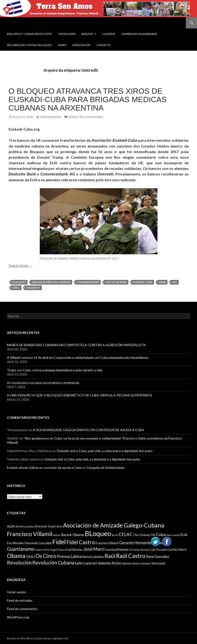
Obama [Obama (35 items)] (16, 556)
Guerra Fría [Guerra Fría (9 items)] (42, 550)
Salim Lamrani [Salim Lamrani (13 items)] (86, 563)
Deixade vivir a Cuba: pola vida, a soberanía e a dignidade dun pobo (105, 451)
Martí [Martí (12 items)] (183, 549)
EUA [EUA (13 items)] (184, 535)
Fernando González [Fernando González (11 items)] (38, 543)
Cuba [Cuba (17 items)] (161, 535)
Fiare (162, 282)
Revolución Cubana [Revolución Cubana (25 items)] (53, 563)
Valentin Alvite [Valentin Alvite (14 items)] (109, 563)
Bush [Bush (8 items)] (115, 535)
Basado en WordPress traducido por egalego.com (38, 638)
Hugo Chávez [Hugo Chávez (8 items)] (58, 550)
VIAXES (62, 45)
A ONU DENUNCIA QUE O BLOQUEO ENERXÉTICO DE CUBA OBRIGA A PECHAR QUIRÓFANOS (80, 395)
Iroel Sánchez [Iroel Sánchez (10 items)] (74, 550)
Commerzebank (88, 282)
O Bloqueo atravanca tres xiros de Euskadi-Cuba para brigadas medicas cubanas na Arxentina (88, 99)
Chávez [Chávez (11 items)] (144, 535)
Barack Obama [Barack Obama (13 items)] (72, 535)
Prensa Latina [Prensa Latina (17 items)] (69, 556)
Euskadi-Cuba (143, 282)
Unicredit (33, 288)
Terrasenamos (50, 117)
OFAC (16, 288)
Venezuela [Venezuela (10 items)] (158, 563)
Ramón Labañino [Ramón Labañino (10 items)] (93, 557)
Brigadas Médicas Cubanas (51, 282)
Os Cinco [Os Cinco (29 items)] (46, 556)
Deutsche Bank (116, 282)
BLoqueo (19, 282)
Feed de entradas (20, 600)
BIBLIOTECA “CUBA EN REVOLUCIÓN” (30, 34)
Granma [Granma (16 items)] (161, 543)
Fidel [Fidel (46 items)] (59, 542)
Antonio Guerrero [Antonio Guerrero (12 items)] (49, 526)
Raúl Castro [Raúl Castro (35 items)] (131, 556)
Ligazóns (109, 34)
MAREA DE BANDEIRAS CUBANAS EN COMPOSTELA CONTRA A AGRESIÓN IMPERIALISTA (76, 345)
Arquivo (87, 34)
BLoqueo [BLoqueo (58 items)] (98, 533)
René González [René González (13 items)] (158, 557)
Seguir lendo (21, 265)
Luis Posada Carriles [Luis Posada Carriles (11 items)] (164, 550)
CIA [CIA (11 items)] (153, 535)
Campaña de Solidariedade (139, 34)
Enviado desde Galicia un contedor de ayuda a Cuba (44, 468)
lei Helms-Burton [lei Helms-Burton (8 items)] (139, 550)
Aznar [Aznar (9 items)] (57, 535)
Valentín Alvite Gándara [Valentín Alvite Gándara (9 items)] (136, 563)
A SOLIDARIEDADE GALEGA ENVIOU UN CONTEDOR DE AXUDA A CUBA (89, 430)
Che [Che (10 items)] (136, 535)
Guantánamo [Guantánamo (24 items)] (21, 549)
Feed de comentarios (22, 609)
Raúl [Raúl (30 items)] (110, 556)
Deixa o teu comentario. (86, 117)
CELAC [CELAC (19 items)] (126, 534)
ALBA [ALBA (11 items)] (11, 526)
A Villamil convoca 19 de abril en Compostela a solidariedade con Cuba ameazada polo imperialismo (78, 357)
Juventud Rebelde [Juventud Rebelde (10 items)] (117, 550)
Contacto (103, 45)
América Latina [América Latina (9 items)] (25, 526)
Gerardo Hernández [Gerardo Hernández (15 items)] (136, 543)
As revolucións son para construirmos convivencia (43, 383)
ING (175, 282)
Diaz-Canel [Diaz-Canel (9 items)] (173, 535)
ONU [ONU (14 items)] (30, 556)
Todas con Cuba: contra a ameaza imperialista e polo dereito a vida (55, 370)
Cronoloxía (67, 34)
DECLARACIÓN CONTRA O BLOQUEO (29, 45)
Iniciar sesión (17, 592)
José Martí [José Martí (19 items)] (94, 549)
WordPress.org (18, 617)
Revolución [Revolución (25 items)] (19, 563)
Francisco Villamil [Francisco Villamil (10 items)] (107, 543)
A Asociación (81, 45)
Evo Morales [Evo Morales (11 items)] (15, 543)
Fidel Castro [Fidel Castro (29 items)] (81, 542)
